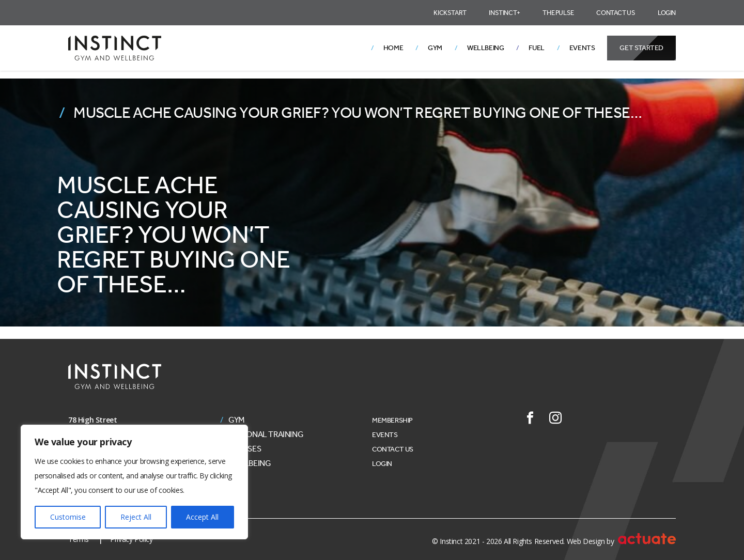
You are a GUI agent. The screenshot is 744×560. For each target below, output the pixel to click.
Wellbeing (485, 48)
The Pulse (558, 13)
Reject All (136, 517)
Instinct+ (504, 13)
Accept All (202, 517)
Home (393, 48)
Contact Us (616, 13)
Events (582, 48)
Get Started (641, 48)
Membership (392, 420)
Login (667, 13)
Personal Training (266, 434)
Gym (435, 48)
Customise (68, 517)
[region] (134, 482)
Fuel (536, 48)
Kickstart (450, 13)
